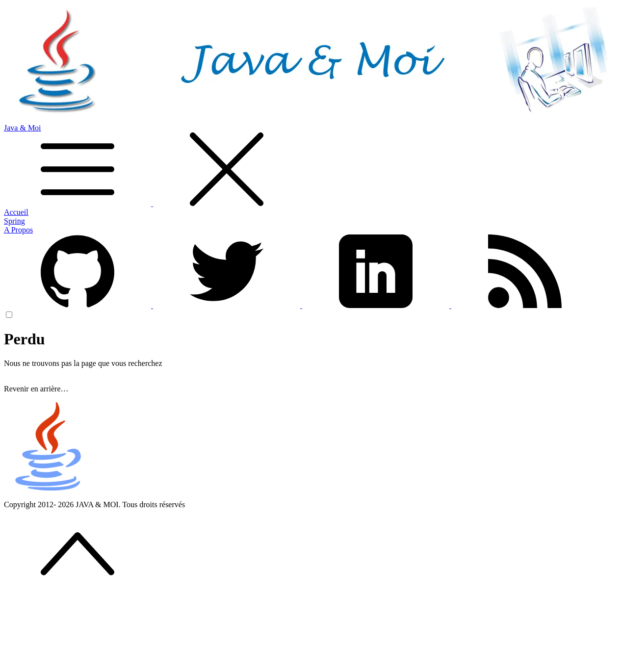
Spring (14, 221)
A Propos (18, 230)
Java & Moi (311, 166)
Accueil (16, 212)
